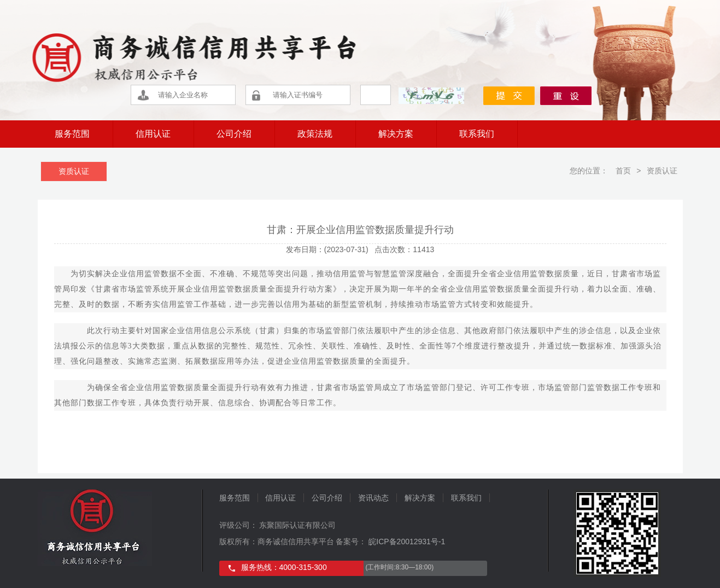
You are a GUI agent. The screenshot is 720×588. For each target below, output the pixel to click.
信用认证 (153, 134)
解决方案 (396, 134)
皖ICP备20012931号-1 (406, 542)
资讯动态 (373, 498)
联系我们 (477, 134)
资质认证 (74, 171)
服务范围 (72, 134)
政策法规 (315, 134)
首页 (622, 171)
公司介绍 (234, 134)
